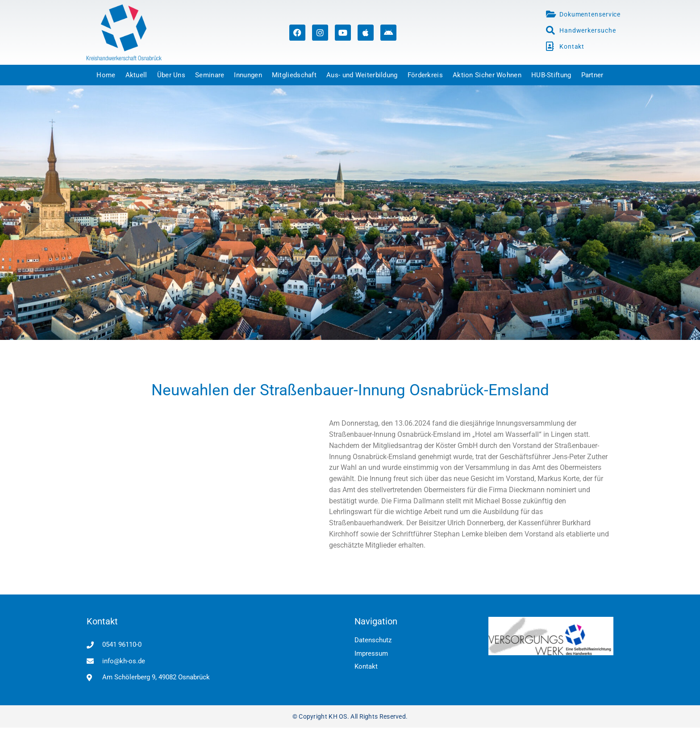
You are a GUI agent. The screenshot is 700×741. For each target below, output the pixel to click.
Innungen (248, 75)
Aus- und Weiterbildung (362, 75)
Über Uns (171, 75)
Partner (592, 75)
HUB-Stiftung (551, 75)
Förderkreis (425, 75)
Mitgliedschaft (294, 75)
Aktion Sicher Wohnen (487, 75)
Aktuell (136, 75)
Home (106, 75)
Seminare (210, 75)
